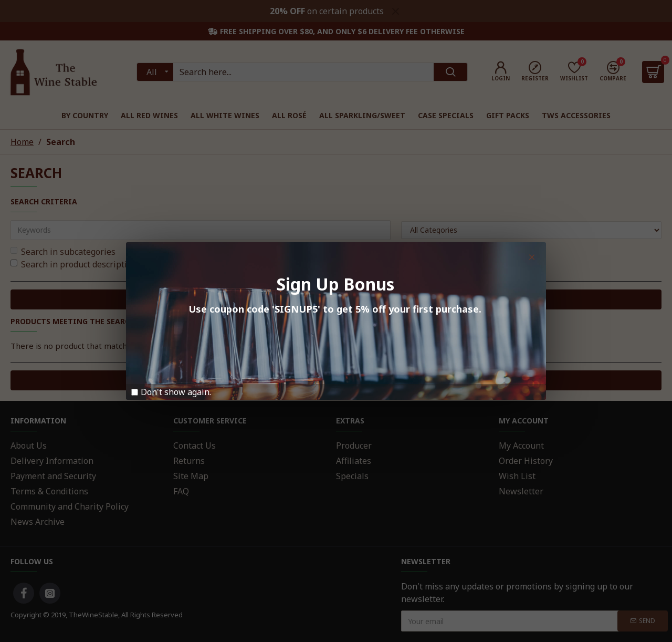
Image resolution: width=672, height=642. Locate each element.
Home (22, 142)
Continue (332, 380)
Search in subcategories (63, 252)
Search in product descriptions (76, 264)
